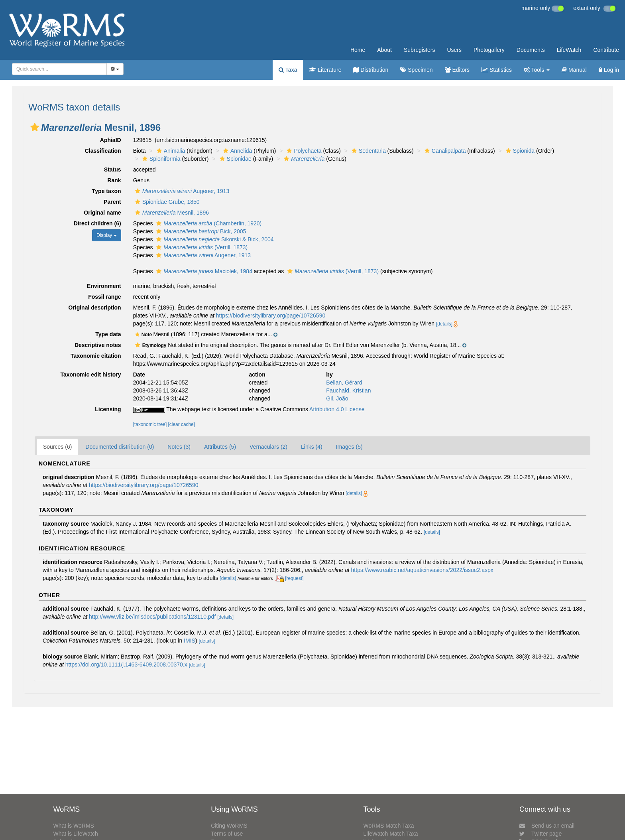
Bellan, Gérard (344, 383)
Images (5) (349, 447)
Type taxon (107, 191)
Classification (103, 151)
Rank (114, 180)
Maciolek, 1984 (203, 271)
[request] (294, 578)
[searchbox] (57, 69)
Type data (108, 334)
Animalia (170, 151)
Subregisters (420, 50)
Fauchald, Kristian (348, 390)
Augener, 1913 (181, 191)
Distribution (371, 70)
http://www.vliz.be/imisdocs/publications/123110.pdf (152, 617)
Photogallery (489, 50)
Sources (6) (57, 447)
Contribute (606, 50)
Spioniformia (160, 159)
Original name (102, 213)
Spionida (519, 151)
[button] (35, 127)
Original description (94, 308)
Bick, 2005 (200, 231)
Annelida (237, 151)
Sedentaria (368, 151)
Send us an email (547, 826)
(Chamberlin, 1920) (208, 223)
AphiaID (111, 140)
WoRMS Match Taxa (389, 826)
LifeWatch (569, 50)
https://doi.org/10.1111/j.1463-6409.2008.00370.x (126, 665)
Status (113, 170)
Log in (609, 70)
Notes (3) (179, 447)
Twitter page (540, 834)
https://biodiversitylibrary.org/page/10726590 (271, 315)
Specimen (416, 70)
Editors (457, 70)
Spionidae (235, 159)
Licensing (108, 409)
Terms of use (227, 834)
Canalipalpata (444, 151)
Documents (531, 50)
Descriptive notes (98, 345)
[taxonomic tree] (150, 424)
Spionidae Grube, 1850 (166, 202)
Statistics (497, 70)
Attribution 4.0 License (337, 409)
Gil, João (337, 398)
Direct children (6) (97, 223)
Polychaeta (303, 151)
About (384, 50)
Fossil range (104, 297)
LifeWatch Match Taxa (391, 834)
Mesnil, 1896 (171, 213)
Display (107, 235)
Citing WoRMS (229, 826)
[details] (444, 324)
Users (454, 50)
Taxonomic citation (96, 356)
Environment (104, 286)
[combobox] (59, 69)
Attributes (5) (220, 447)
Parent (112, 202)
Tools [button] (537, 70)
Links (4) (312, 447)
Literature (325, 70)
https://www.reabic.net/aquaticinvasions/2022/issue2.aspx (422, 570)
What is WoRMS (73, 826)
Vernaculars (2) (268, 447)
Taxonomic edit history (90, 375)
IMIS (190, 641)
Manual (574, 70)
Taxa (288, 70)
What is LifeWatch (75, 834)
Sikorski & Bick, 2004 (214, 239)
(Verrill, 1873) (201, 247)
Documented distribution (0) (120, 447)
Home (358, 50)
